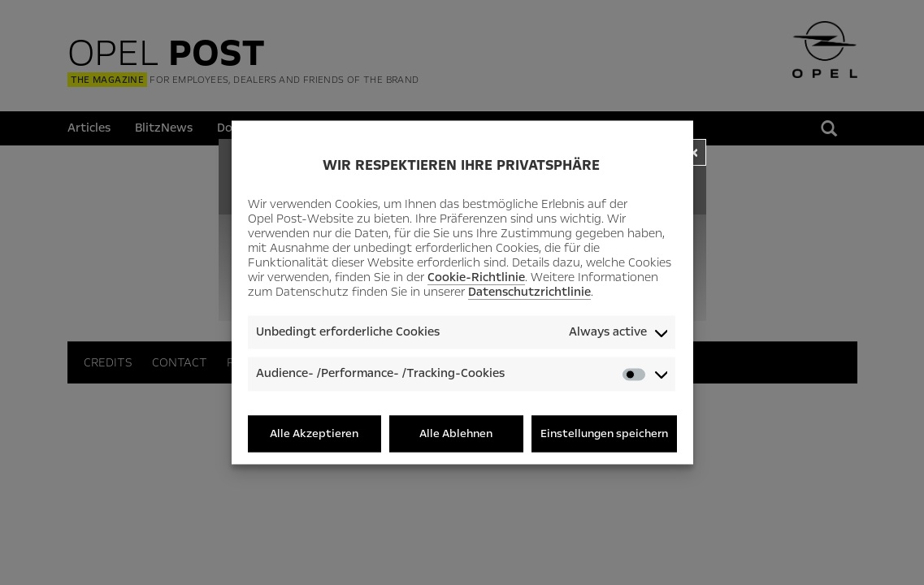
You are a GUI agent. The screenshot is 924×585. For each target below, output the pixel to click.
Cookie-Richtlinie (476, 277)
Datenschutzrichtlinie (529, 292)
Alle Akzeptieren (314, 433)
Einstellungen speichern (604, 433)
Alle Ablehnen (456, 433)
